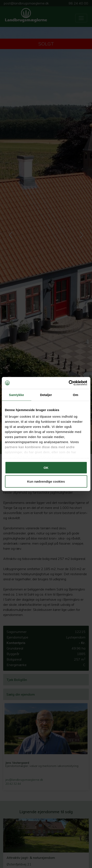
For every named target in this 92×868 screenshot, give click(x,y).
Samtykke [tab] (16, 395)
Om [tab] (76, 395)
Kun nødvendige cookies (46, 481)
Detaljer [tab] (46, 395)
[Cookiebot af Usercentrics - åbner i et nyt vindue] (69, 383)
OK (46, 467)
